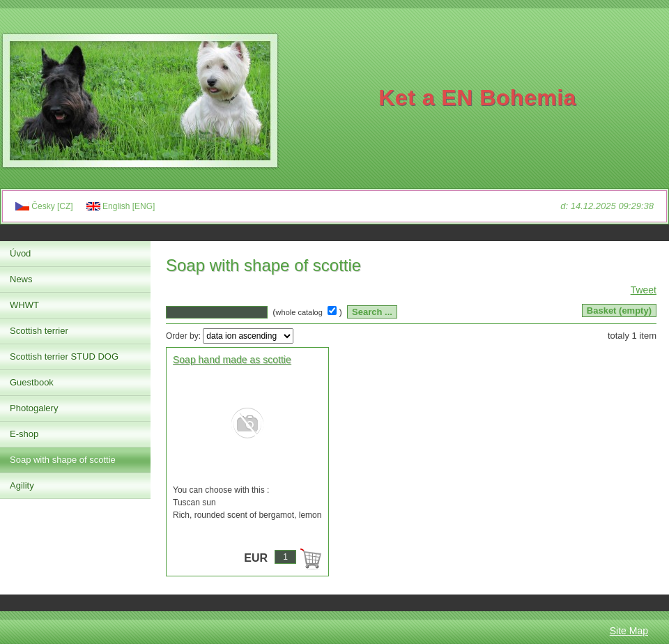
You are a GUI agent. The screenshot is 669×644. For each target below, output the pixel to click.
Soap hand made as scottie (232, 360)
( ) (309, 312)
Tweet (644, 290)
